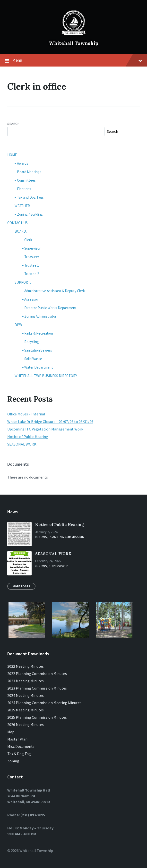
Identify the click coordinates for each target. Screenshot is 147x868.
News (43, 537)
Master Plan (17, 739)
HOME (12, 155)
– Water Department (37, 367)
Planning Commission (66, 537)
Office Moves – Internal (26, 414)
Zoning (13, 761)
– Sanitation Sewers (37, 350)
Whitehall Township (74, 43)
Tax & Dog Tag (19, 754)
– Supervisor (31, 248)
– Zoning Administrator (39, 316)
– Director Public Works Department (49, 308)
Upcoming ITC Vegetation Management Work (45, 429)
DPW (18, 325)
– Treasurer (30, 257)
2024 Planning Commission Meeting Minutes (44, 703)
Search (13, 124)
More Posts (21, 586)
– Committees (25, 180)
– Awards (21, 163)
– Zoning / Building (29, 214)
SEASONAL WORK (22, 444)
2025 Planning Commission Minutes (37, 717)
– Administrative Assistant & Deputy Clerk (53, 291)
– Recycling (30, 342)
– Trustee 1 (30, 265)
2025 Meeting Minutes (26, 710)
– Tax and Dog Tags (29, 197)
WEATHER (22, 206)
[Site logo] (74, 35)
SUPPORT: (23, 282)
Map (11, 732)
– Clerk (27, 240)
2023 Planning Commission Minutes (37, 688)
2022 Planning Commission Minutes (37, 674)
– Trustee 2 (30, 274)
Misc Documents (21, 746)
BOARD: (21, 231)
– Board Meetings (28, 172)
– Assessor (30, 299)
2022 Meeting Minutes (26, 666)
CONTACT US (17, 223)
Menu (73, 60)
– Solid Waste (32, 359)
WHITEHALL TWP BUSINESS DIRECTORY (46, 376)
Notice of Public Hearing (28, 437)
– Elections (23, 189)
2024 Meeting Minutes (26, 695)
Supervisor (58, 566)
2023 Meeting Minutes (26, 681)
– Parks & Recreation (37, 333)
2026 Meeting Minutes (26, 725)
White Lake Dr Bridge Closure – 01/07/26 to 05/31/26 (50, 421)
